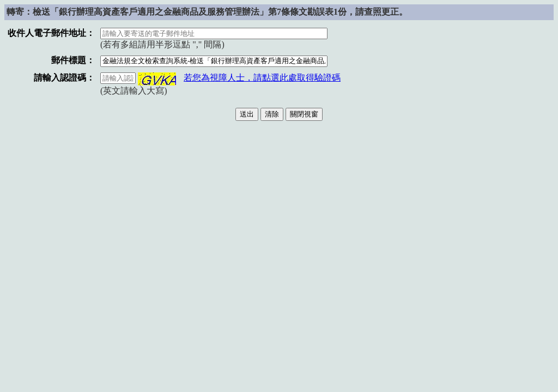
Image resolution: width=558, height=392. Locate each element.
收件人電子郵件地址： (51, 33)
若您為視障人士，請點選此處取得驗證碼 (262, 78)
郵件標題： (73, 60)
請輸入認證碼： (64, 78)
